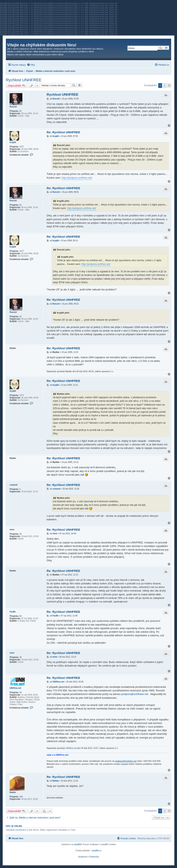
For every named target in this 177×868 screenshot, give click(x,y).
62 (20, 111)
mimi (12, 530)
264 (21, 797)
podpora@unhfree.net (126, 761)
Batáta (13, 792)
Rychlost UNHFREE (24, 80)
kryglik (13, 142)
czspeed (13, 485)
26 (20, 534)
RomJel (13, 107)
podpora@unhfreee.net (135, 694)
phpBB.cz (97, 850)
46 (20, 692)
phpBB (77, 844)
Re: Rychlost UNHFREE (63, 132)
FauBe (13, 612)
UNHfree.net (15, 688)
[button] (169, 86)
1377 (22, 147)
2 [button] (165, 86)
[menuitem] (31, 65)
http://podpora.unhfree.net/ (77, 178)
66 (20, 616)
